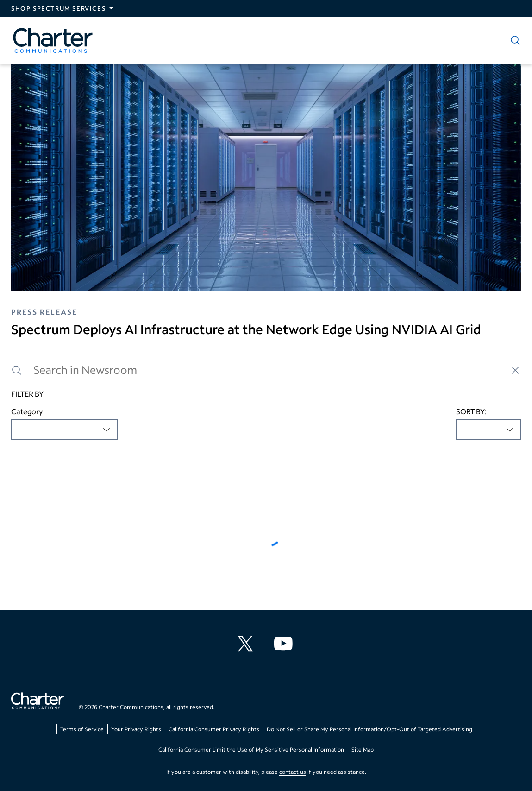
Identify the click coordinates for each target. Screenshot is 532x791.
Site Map (363, 750)
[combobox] (64, 430)
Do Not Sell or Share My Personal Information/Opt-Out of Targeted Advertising (369, 729)
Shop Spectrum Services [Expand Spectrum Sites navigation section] (58, 8)
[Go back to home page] (38, 702)
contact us (293, 772)
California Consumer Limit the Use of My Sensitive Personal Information (251, 750)
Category (27, 411)
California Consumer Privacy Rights (214, 729)
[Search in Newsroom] (266, 370)
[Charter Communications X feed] (247, 644)
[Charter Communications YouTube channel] (285, 644)
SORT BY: (471, 411)
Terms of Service (82, 729)
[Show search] (513, 40)
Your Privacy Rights (136, 729)
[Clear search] (515, 370)
